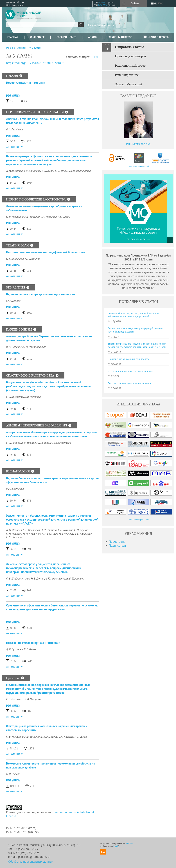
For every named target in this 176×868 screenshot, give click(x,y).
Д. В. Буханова (14, 649)
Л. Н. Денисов (14, 530)
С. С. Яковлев (66, 737)
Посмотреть (117, 542)
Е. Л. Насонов (14, 537)
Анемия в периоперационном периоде (130, 383)
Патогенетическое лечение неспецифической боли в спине (46, 252)
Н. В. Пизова (13, 774)
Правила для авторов (131, 56)
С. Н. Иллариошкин (34, 347)
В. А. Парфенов (15, 129)
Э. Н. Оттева (49, 530)
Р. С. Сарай (64, 217)
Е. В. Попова (13, 443)
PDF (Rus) (13, 96)
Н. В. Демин (38, 578)
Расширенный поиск (101, 25)
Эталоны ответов (120, 37)
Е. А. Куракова (49, 217)
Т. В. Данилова (32, 171)
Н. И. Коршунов (32, 534)
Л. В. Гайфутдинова (79, 171)
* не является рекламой (138, 166)
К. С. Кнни (61, 171)
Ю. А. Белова (13, 301)
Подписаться (117, 546)
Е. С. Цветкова (31, 530)
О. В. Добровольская (18, 578)
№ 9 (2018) (35, 48)
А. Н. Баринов (32, 259)
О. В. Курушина (15, 217)
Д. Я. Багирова (49, 737)
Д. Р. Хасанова (14, 171)
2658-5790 (103, 5)
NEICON (129, 843)
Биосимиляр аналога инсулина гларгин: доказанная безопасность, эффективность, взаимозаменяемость (137, 345)
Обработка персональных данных (31, 862)
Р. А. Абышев (66, 534)
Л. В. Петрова (32, 397)
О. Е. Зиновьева (15, 259)
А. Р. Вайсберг (50, 534)
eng (153, 4)
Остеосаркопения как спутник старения (130, 371)
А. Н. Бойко (43, 443)
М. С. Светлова (15, 489)
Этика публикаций (128, 84)
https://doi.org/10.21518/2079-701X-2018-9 (35, 63)
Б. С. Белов (30, 649)
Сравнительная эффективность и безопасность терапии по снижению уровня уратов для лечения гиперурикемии (52, 607)
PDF (96, 57)
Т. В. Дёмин (48, 171)
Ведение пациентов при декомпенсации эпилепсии (40, 294)
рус (160, 4)
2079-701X (103, 2)
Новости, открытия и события (26, 83)
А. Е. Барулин (32, 217)
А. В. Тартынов (83, 534)
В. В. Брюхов (28, 443)
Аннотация (13, 147)
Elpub (116, 846)
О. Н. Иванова (14, 534)
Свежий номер (66, 37)
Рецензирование (127, 75)
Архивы (22, 48)
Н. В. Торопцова (75, 578)
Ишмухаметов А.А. (138, 144)
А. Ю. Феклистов (55, 578)
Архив (92, 37)
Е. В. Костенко (15, 397)
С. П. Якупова (82, 530)
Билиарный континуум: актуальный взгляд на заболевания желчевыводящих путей (134, 315)
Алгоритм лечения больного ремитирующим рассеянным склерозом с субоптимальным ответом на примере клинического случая (52, 434)
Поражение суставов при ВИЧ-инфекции (33, 643)
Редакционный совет (130, 66)
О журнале (37, 37)
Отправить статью (130, 47)
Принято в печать (156, 37)
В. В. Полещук (14, 347)
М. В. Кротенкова (61, 443)
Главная (13, 37)
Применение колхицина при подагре (129, 359)
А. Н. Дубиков (65, 530)
